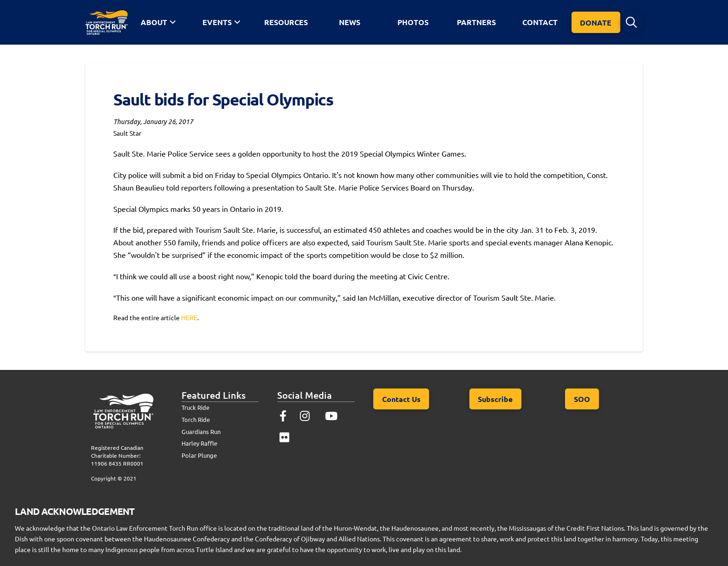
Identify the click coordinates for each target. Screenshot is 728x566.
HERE (189, 317)
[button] (631, 22)
